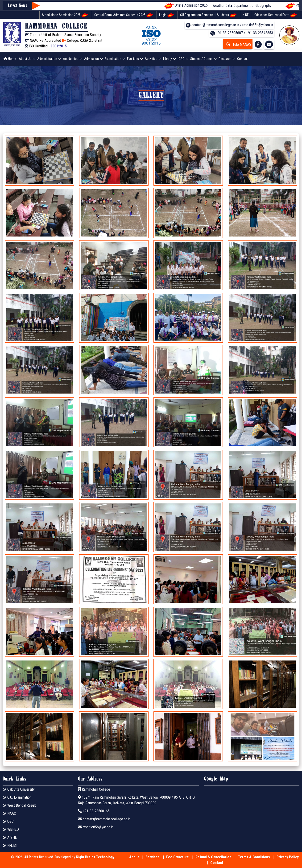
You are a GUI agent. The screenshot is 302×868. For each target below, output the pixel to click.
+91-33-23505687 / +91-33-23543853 (242, 33)
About (134, 857)
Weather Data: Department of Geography (254, 6)
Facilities (133, 59)
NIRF (246, 15)
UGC (8, 821)
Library (168, 59)
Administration (47, 59)
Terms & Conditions (254, 857)
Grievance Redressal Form (276, 15)
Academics (71, 59)
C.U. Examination (17, 797)
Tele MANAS (238, 44)
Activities (151, 59)
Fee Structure (178, 857)
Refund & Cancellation (213, 857)
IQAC (181, 59)
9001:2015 (59, 46)
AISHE (10, 837)
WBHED (11, 829)
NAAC (9, 813)
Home (10, 59)
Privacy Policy (288, 857)
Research (225, 59)
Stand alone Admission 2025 (65, 15)
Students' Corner (201, 59)
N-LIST (10, 845)
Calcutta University (19, 789)
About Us (25, 59)
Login (167, 15)
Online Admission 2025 (193, 6)
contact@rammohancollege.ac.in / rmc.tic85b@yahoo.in (229, 25)
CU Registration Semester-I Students (208, 15)
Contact (242, 59)
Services (153, 857)
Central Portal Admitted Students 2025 (124, 15)
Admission (91, 59)
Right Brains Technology (95, 857)
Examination (113, 59)
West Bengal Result (19, 805)
